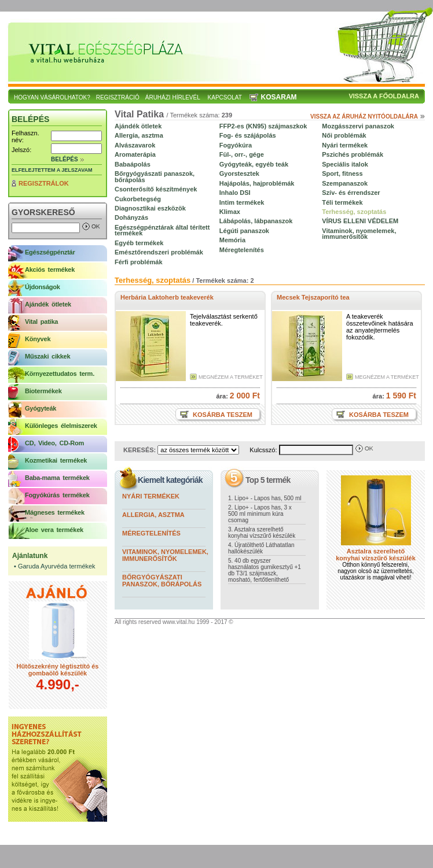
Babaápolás (133, 164)
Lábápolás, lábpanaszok (256, 221)
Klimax (230, 212)
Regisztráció (118, 97)
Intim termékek (242, 202)
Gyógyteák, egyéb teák (254, 164)
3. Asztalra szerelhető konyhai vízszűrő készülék (262, 533)
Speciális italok (345, 164)
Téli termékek (342, 202)
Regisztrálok (44, 183)
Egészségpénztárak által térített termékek (162, 230)
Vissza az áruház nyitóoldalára (364, 117)
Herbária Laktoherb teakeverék (167, 297)
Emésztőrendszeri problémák (159, 252)
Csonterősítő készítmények (156, 189)
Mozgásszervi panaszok (358, 126)
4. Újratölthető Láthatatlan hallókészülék (261, 548)
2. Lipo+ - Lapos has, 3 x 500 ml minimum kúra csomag (260, 514)
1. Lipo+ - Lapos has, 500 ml (265, 498)
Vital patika (41, 322)
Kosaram (279, 97)
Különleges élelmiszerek (61, 426)
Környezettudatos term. (60, 374)
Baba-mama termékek (57, 478)
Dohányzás (131, 217)
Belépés (65, 159)
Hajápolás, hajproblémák (257, 183)
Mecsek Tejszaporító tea (313, 297)
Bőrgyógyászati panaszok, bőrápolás (155, 176)
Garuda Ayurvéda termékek (57, 566)
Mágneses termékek (55, 512)
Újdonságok (43, 287)
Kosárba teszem (222, 415)
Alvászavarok (135, 145)
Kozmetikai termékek (56, 460)
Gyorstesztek (239, 173)
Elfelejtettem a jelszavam (52, 170)
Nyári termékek (345, 145)
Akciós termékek (50, 269)
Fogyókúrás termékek (57, 495)
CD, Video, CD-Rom (54, 443)
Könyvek (38, 339)
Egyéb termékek (139, 243)
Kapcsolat (225, 97)
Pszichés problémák (353, 154)
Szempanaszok (345, 183)
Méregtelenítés (242, 250)
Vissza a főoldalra (384, 96)
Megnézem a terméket (231, 377)
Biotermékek (43, 391)
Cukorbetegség (138, 199)
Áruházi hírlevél (173, 97)
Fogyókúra (236, 145)
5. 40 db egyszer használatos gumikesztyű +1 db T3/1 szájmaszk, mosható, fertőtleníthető (265, 570)
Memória (232, 240)
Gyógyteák (41, 408)
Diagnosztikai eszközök (150, 208)
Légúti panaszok (244, 231)
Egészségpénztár (50, 252)
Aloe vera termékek (54, 530)
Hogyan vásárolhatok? (52, 97)
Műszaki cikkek (47, 356)
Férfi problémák (139, 262)
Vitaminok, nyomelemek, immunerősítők (359, 234)
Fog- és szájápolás (248, 135)
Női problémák (344, 135)
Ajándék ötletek (48, 304)
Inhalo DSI (235, 193)
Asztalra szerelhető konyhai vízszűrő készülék (376, 555)
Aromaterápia (135, 154)
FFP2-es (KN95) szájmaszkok (263, 126)
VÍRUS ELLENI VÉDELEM (360, 221)
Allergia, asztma (139, 135)
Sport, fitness (342, 173)
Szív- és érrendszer (351, 193)
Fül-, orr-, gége (242, 154)
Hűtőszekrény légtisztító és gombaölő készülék (58, 670)
